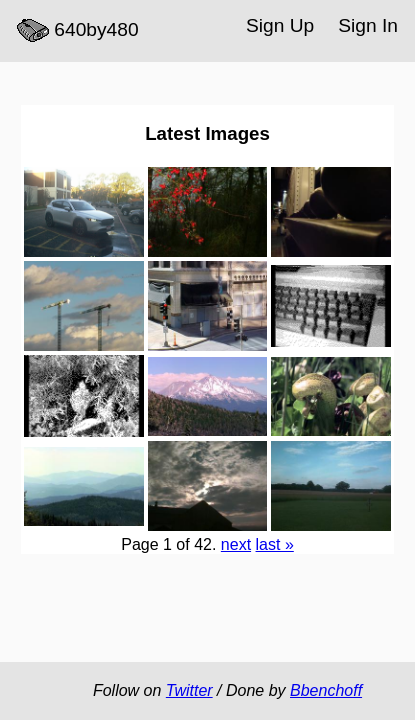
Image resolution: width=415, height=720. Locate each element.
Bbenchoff (326, 690)
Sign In (368, 25)
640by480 (78, 31)
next (236, 544)
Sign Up (280, 25)
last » (275, 544)
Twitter (189, 690)
